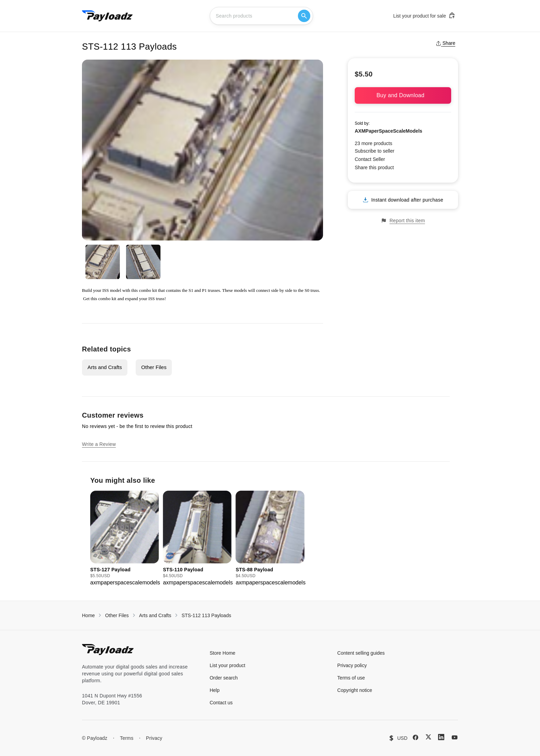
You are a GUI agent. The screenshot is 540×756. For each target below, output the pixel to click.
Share (445, 43)
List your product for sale (424, 16)
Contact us (221, 703)
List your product (228, 665)
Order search (224, 678)
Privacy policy (352, 665)
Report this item (403, 221)
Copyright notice (355, 690)
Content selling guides (361, 653)
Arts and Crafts (105, 367)
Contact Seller (370, 159)
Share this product (374, 167)
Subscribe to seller (375, 151)
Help (215, 690)
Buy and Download (403, 95)
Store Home (223, 653)
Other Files (154, 367)
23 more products (373, 143)
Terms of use (351, 678)
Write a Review (99, 444)
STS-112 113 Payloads (206, 615)
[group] (124, 539)
